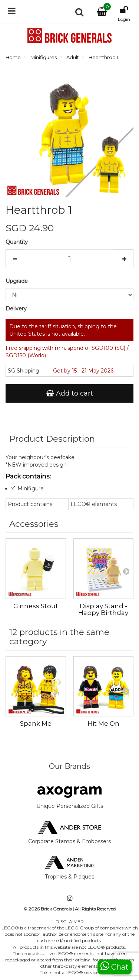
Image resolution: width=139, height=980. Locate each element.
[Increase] (124, 259)
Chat (115, 966)
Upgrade (17, 281)
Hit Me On (103, 723)
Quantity (17, 242)
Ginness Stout (36, 606)
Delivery (16, 309)
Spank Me (36, 723)
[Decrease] (15, 259)
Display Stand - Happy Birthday (103, 610)
